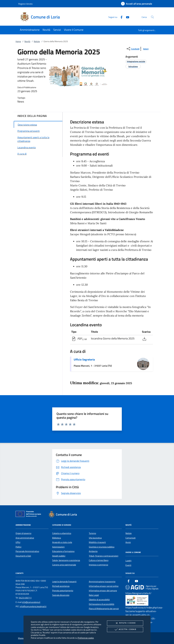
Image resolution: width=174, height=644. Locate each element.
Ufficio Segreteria (84, 360)
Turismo (92, 533)
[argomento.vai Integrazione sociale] (136, 61)
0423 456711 (25, 598)
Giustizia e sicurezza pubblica (102, 547)
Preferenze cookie (86, 638)
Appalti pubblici (59, 556)
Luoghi (128, 561)
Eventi (128, 565)
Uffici (18, 542)
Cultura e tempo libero (99, 560)
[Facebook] (120, 17)
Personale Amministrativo (27, 551)
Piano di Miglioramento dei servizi (104, 609)
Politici (18, 547)
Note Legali (94, 595)
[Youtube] (126, 17)
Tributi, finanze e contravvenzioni (104, 556)
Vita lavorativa (95, 538)
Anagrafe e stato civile (62, 542)
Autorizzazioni (58, 547)
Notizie (37, 41)
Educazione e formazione (63, 551)
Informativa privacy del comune (103, 591)
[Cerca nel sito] (152, 17)
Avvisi (128, 542)
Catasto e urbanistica (62, 533)
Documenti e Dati (23, 556)
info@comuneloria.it (31, 602)
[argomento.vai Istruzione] (133, 66)
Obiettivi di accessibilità (99, 600)
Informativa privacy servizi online (104, 586)
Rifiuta (125, 623)
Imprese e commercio (98, 565)
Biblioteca (57, 538)
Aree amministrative (25, 538)
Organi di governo (23, 533)
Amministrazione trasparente (102, 582)
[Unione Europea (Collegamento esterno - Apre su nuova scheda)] (29, 514)
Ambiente (93, 551)
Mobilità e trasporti (97, 542)
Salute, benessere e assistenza (66, 560)
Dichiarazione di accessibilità (101, 604)
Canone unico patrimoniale (64, 565)
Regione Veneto (25, 4)
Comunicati (130, 538)
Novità (27, 41)
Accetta (125, 629)
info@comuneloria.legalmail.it (33, 606)
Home (18, 41)
